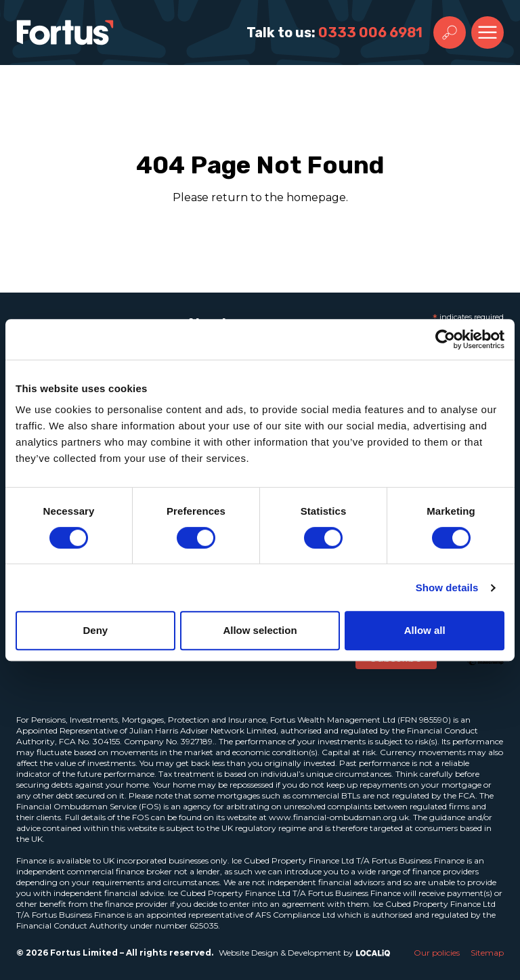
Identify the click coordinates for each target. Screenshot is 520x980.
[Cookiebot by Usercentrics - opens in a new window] (445, 339)
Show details (447, 588)
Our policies (437, 953)
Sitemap (487, 953)
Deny (95, 630)
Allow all (425, 630)
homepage (316, 197)
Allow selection (260, 630)
